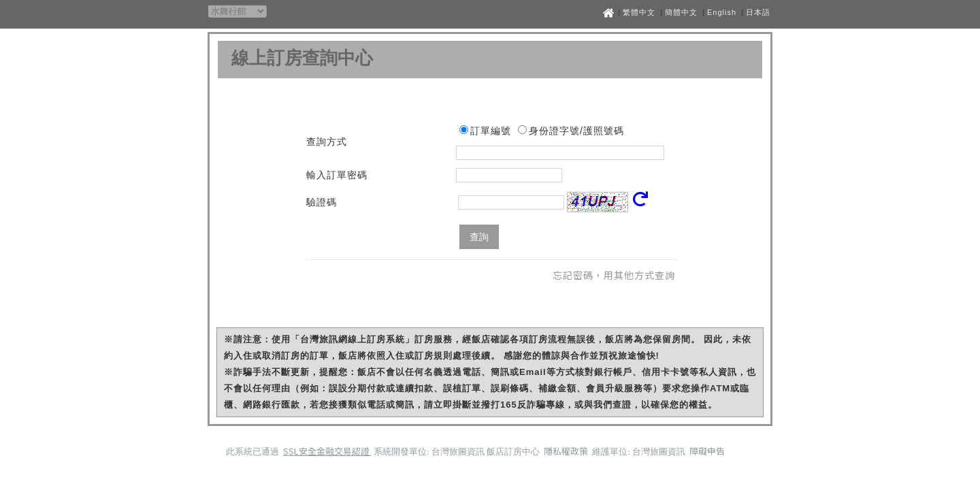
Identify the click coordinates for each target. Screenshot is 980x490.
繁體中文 (639, 12)
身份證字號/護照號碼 (576, 131)
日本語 (758, 12)
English (722, 12)
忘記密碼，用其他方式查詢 (614, 275)
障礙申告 (707, 451)
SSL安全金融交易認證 (327, 451)
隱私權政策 (567, 451)
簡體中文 (681, 12)
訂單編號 (491, 131)
